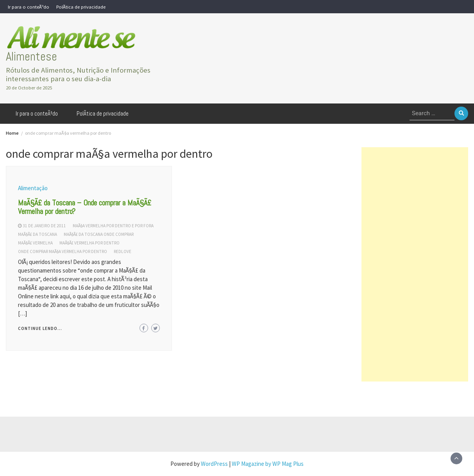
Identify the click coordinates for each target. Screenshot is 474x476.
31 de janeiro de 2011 (44, 226)
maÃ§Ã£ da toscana (38, 234)
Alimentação (33, 188)
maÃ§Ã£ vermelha (35, 243)
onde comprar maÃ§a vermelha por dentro (63, 251)
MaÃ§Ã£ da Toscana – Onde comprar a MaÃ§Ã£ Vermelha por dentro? (85, 207)
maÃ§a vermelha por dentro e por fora (113, 226)
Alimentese (31, 56)
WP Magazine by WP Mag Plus (268, 464)
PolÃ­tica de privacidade (81, 7)
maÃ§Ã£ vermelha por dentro (89, 243)
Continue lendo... (40, 328)
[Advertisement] (415, 264)
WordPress (214, 464)
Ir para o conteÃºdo (29, 7)
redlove (123, 251)
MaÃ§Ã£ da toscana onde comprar (99, 234)
